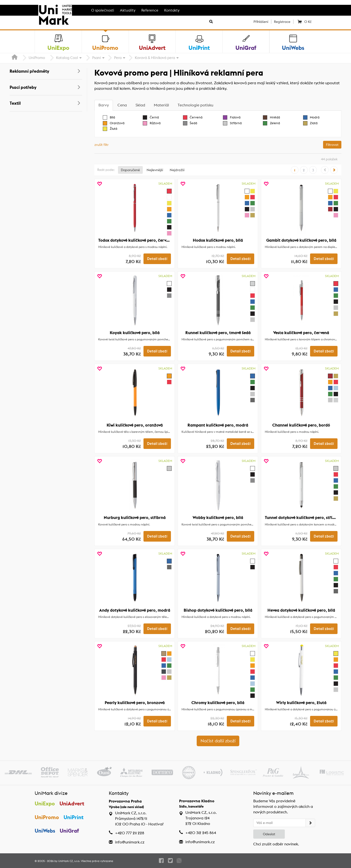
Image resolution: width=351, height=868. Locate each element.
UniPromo (37, 58)
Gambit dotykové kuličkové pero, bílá (301, 240)
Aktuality (128, 10)
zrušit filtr (101, 145)
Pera (118, 58)
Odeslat (269, 834)
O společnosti (103, 10)
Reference (150, 10)
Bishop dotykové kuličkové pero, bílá (218, 610)
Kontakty (172, 10)
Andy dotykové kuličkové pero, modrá (135, 610)
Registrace (282, 22)
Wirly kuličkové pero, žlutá (301, 703)
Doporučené (130, 170)
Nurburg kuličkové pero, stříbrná (135, 518)
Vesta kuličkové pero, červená (301, 333)
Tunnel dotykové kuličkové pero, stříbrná (303, 518)
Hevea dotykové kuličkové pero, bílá (301, 610)
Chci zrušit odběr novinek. (276, 844)
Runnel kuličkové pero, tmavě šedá (218, 333)
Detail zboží (157, 259)
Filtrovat (332, 145)
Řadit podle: (106, 170)
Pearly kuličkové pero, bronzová (135, 703)
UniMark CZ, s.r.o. (69, 861)
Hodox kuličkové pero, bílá (218, 240)
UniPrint (74, 817)
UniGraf (69, 831)
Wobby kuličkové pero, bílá (218, 518)
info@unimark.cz (130, 842)
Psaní (97, 58)
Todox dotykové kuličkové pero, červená (136, 240)
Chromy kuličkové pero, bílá (218, 703)
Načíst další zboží (218, 741)
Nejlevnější (155, 170)
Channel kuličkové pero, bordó (301, 425)
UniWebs (45, 831)
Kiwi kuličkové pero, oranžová (135, 425)
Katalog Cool (67, 58)
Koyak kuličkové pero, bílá (135, 333)
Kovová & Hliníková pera (155, 58)
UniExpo (45, 803)
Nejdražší (177, 170)
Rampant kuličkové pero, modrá (218, 425)
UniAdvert (72, 803)
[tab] (104, 105)
